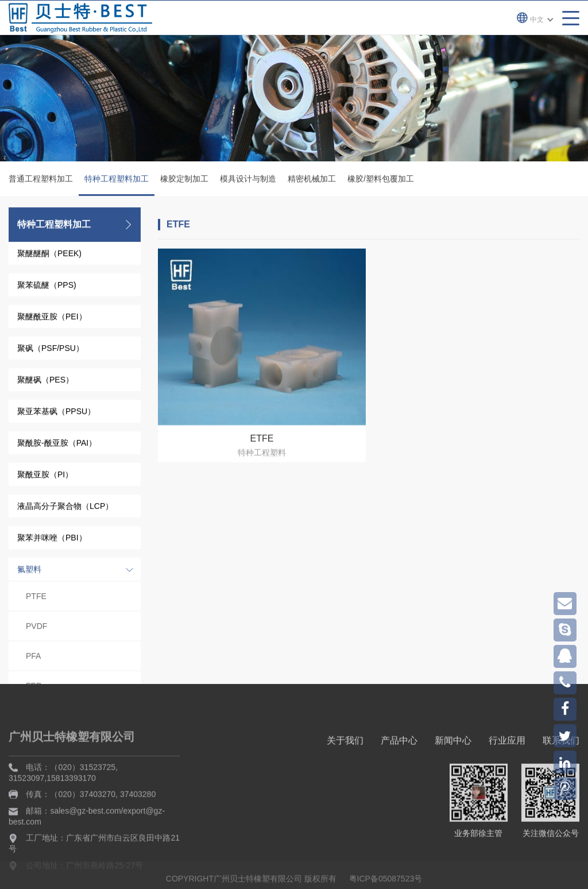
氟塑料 (29, 571)
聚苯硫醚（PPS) (47, 287)
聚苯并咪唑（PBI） (52, 539)
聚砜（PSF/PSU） (51, 350)
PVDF (36, 628)
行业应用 (507, 796)
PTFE (36, 598)
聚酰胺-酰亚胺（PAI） (57, 444)
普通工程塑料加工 (41, 180)
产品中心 (399, 796)
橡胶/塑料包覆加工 (381, 180)
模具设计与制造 (248, 180)
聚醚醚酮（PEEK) (49, 255)
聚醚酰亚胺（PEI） (52, 318)
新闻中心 (453, 796)
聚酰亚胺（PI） (45, 476)
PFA (33, 658)
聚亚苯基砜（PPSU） (56, 413)
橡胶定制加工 (184, 180)
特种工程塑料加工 (117, 187)
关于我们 (345, 796)
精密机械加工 (312, 180)
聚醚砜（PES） (45, 381)
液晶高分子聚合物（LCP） (65, 508)
